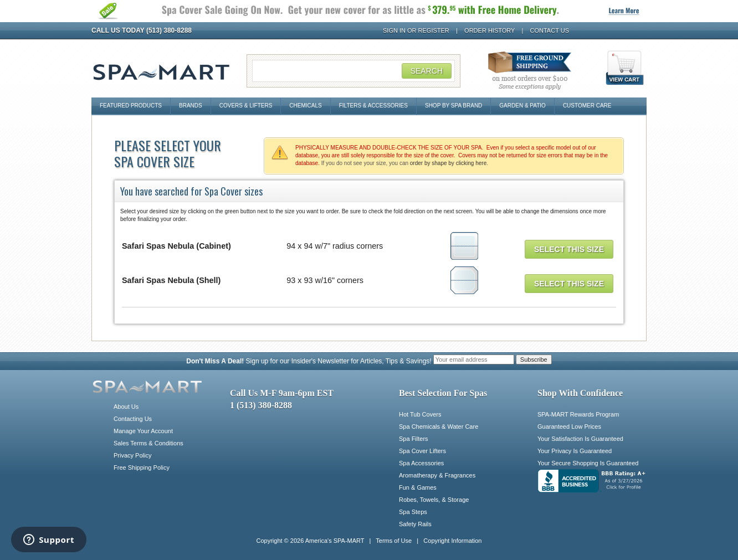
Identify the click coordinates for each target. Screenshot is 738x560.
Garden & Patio (522, 106)
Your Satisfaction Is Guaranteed (580, 439)
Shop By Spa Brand (453, 106)
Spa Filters (414, 439)
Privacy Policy (132, 455)
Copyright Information (452, 541)
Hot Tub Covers (420, 414)
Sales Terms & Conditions (148, 443)
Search (427, 71)
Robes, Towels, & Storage (434, 500)
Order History (490, 30)
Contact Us (550, 30)
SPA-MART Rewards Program (578, 414)
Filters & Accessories (373, 106)
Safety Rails (415, 524)
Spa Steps (413, 512)
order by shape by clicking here (448, 163)
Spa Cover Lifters (422, 451)
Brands (191, 106)
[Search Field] (353, 71)
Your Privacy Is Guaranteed (575, 451)
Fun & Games (418, 487)
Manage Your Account (143, 431)
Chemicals (305, 106)
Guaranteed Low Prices (569, 427)
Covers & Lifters (246, 106)
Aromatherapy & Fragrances (437, 475)
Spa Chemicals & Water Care (439, 427)
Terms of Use (394, 541)
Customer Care (587, 106)
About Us (126, 407)
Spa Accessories (421, 463)
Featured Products (131, 106)
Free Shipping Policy (142, 467)
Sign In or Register (416, 30)
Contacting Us (133, 419)
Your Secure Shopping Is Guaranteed (588, 463)
